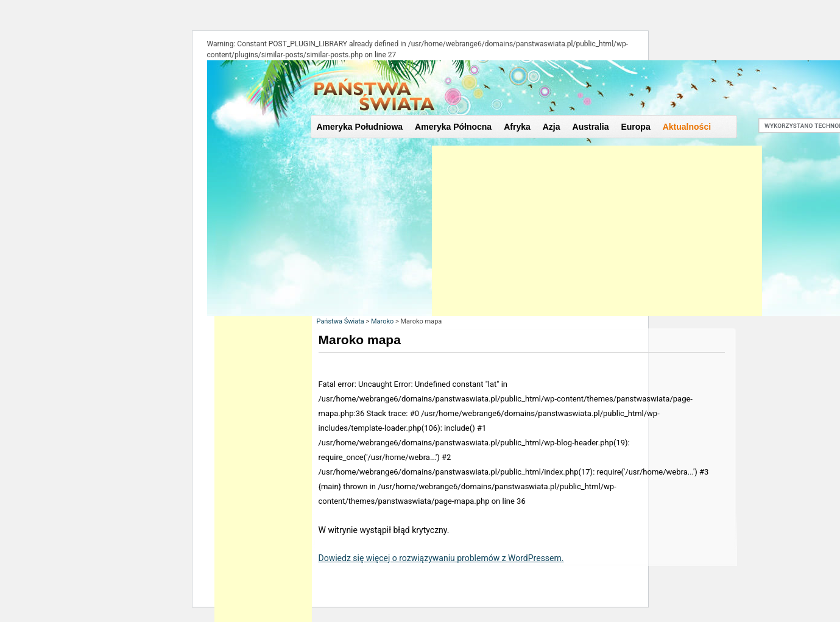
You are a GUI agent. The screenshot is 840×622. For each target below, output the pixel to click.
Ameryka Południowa (360, 127)
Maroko (382, 321)
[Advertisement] (597, 231)
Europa (635, 127)
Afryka (517, 127)
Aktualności (687, 127)
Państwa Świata (341, 321)
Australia (591, 127)
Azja (552, 127)
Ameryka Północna (453, 127)
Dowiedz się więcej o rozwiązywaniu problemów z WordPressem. (441, 558)
